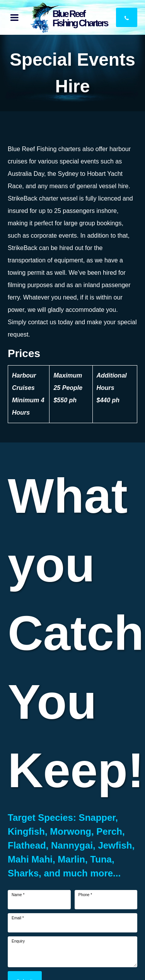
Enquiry (18, 941)
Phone (85, 895)
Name (18, 895)
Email (18, 918)
